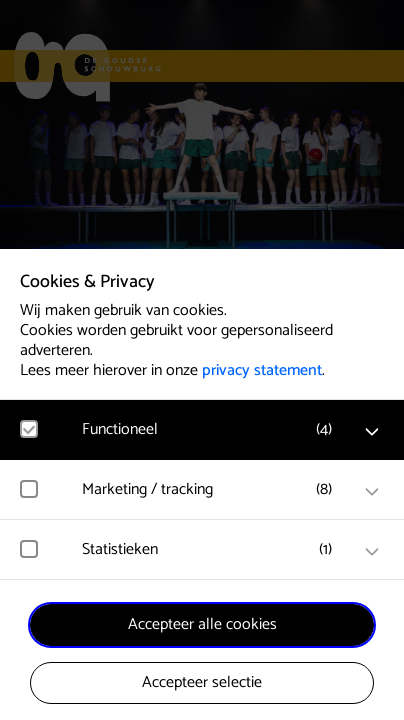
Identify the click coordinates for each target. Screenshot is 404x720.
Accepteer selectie (202, 682)
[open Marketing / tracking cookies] (372, 492)
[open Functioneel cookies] (372, 432)
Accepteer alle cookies (202, 624)
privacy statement (262, 370)
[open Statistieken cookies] (372, 552)
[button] (212, 429)
